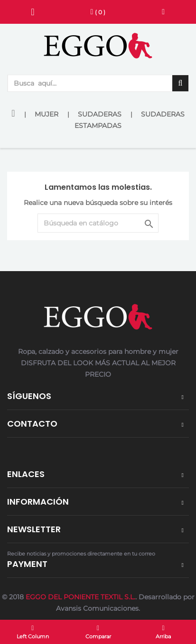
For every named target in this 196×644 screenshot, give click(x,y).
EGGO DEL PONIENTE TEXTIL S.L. (80, 597)
